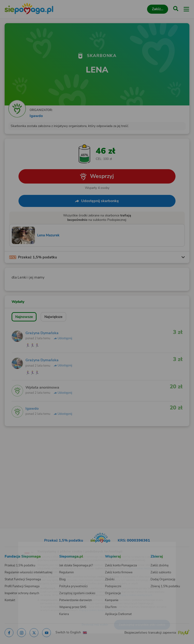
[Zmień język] (13, 544)
